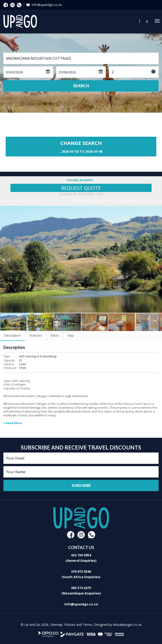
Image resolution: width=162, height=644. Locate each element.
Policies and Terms (78, 625)
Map (71, 335)
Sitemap (56, 625)
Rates (55, 335)
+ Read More (13, 423)
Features (36, 335)
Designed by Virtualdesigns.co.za (118, 625)
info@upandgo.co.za (47, 5)
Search (81, 86)
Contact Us (140, 21)
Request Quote (81, 188)
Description (12, 335)
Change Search (81, 147)
